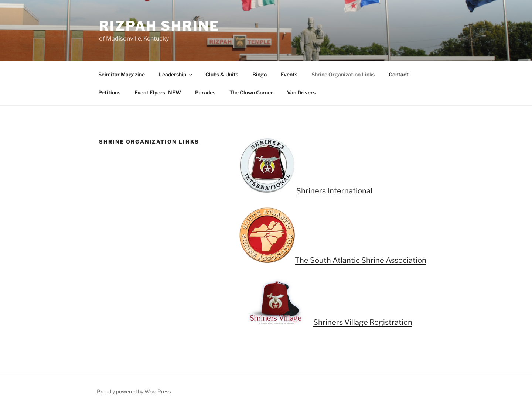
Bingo (260, 74)
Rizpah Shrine (159, 26)
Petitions (109, 92)
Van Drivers (301, 92)
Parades (205, 92)
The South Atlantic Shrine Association (361, 260)
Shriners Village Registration (363, 322)
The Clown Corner (251, 92)
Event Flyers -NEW (158, 92)
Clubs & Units (222, 74)
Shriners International (334, 191)
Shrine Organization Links (343, 74)
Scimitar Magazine (122, 74)
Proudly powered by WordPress (134, 391)
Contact (399, 74)
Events (289, 74)
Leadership (176, 74)
